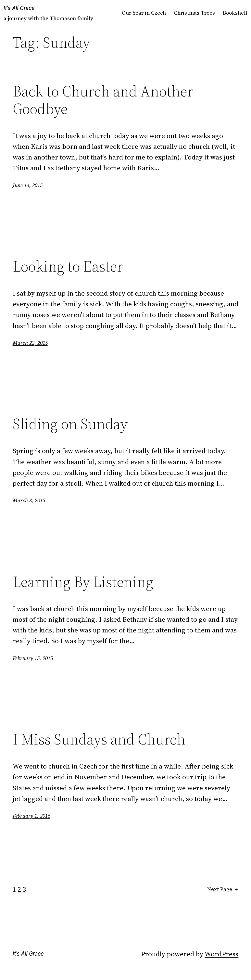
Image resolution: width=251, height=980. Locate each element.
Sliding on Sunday (70, 424)
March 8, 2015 (29, 500)
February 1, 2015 (31, 816)
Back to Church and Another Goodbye (103, 100)
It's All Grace (19, 8)
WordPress (221, 954)
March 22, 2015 (30, 343)
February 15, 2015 (33, 658)
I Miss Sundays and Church (99, 739)
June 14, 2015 (28, 185)
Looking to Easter (68, 267)
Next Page (223, 889)
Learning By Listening (83, 582)
